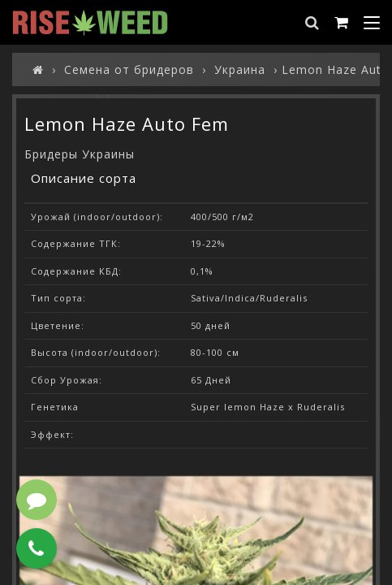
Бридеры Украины (80, 154)
